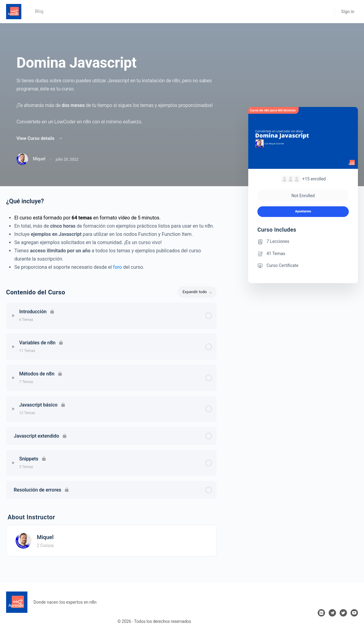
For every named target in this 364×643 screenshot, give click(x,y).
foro (117, 267)
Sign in (348, 12)
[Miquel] (23, 540)
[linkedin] (321, 613)
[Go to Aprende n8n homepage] (14, 11)
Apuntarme (303, 211)
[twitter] (343, 613)
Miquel (45, 537)
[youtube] (354, 613)
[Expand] (13, 316)
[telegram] (332, 613)
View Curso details (40, 138)
